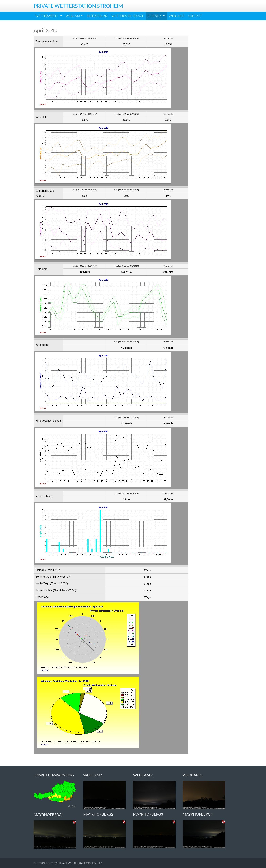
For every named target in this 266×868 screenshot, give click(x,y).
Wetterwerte (49, 16)
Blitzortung (98, 16)
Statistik (156, 16)
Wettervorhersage (128, 16)
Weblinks (177, 16)
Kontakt (195, 16)
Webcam (75, 16)
